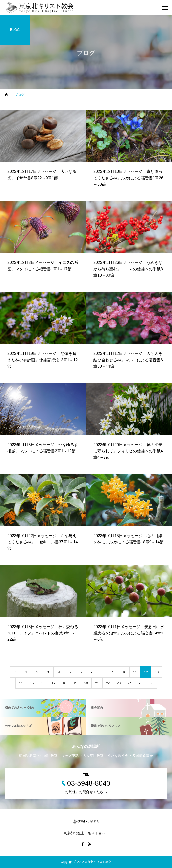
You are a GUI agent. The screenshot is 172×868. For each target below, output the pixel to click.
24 (130, 683)
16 (43, 683)
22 (108, 683)
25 (141, 683)
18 (64, 683)
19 (75, 683)
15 (32, 683)
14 (21, 683)
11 (135, 672)
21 (97, 683)
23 (119, 683)
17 (54, 683)
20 (86, 683)
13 (157, 672)
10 (124, 672)
